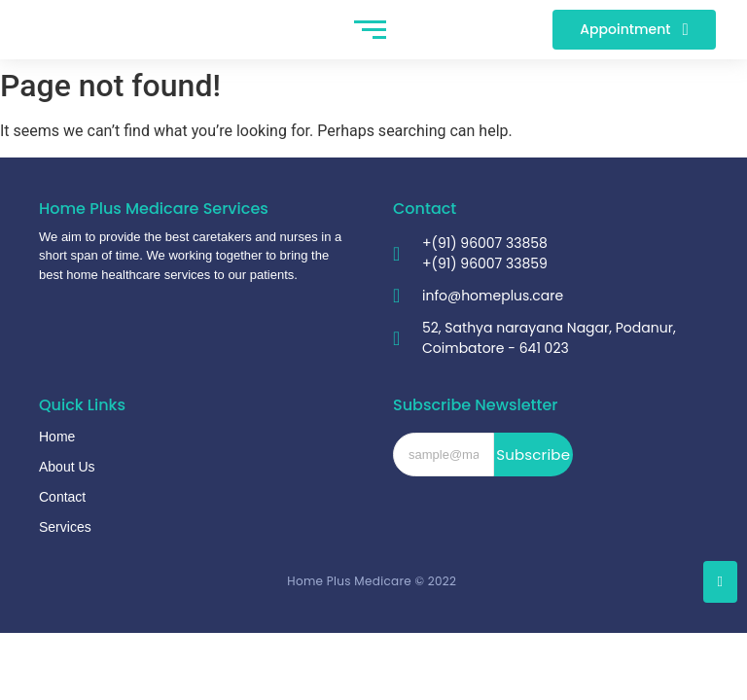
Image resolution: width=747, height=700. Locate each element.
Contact (62, 497)
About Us (67, 467)
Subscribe (533, 455)
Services (65, 527)
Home (57, 437)
